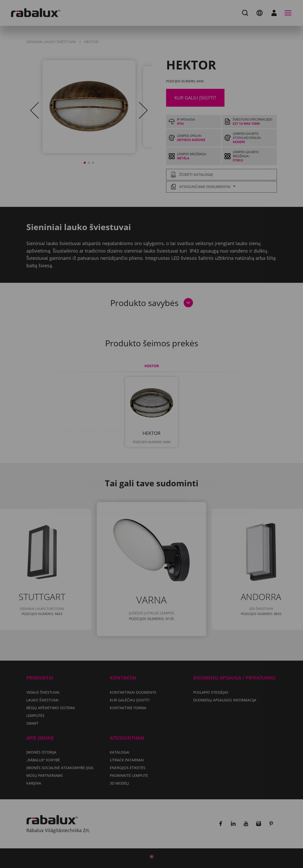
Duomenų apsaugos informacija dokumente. (170, 438)
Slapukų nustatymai (118, 453)
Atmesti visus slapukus (182, 453)
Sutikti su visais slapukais (151, 466)
